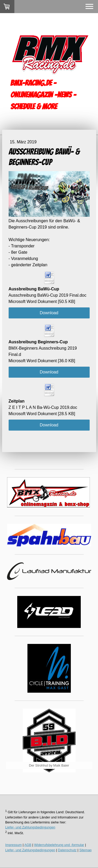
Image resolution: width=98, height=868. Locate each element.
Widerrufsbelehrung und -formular (59, 845)
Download (49, 313)
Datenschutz (67, 850)
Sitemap (85, 850)
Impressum (13, 845)
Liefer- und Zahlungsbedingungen (30, 827)
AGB (28, 845)
